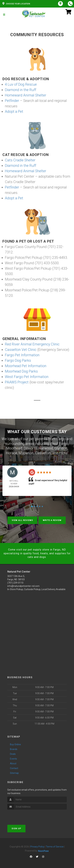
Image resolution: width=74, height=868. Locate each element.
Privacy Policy (37, 847)
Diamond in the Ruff (21, 90)
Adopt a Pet (14, 111)
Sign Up (16, 828)
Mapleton (26, 453)
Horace (12, 453)
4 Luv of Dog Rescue (21, 84)
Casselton (43, 453)
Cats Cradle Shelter (20, 160)
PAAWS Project (17, 382)
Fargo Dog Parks (18, 360)
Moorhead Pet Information (26, 366)
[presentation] (25, 816)
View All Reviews (22, 520)
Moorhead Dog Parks (21, 371)
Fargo (61, 439)
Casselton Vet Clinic (21, 350)
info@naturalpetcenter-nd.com (23, 586)
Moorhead (14, 448)
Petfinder (12, 101)
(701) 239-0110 (15, 583)
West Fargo (59, 444)
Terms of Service (55, 847)
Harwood (46, 448)
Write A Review (52, 520)
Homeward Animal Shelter (26, 95)
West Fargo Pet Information (27, 377)
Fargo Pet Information (22, 355)
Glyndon (61, 448)
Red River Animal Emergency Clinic (32, 344)
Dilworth (30, 448)
